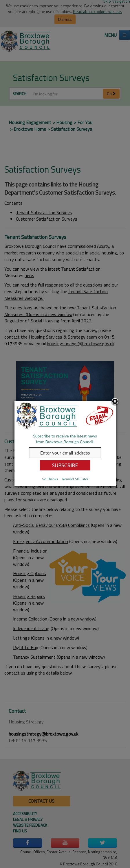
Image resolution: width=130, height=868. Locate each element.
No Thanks (50, 479)
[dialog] (65, 444)
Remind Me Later (75, 479)
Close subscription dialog (115, 402)
